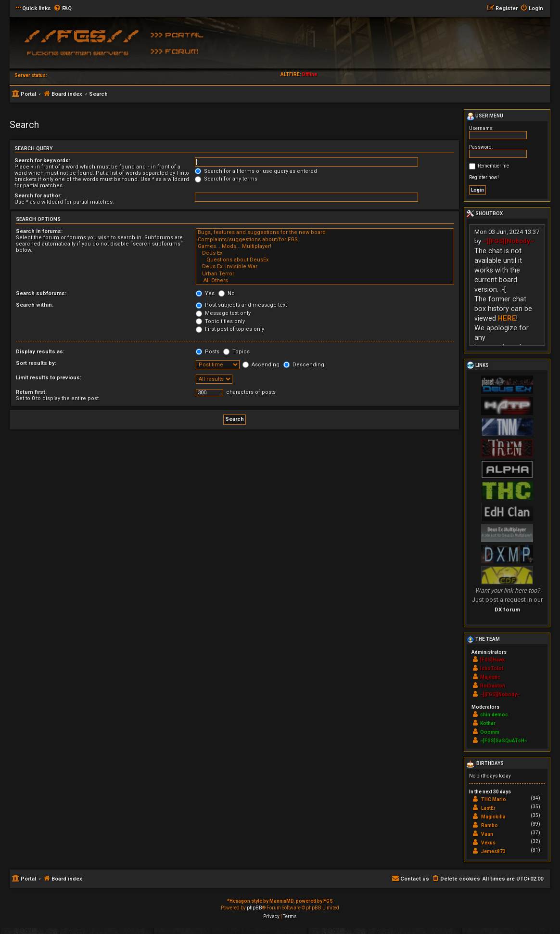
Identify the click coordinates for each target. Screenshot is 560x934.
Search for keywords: (42, 161)
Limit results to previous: (49, 378)
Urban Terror (325, 274)
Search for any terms (226, 179)
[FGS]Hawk (493, 660)
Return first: (31, 392)
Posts (208, 352)
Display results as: (40, 352)
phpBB (255, 908)
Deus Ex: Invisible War (325, 267)
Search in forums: (39, 231)
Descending (304, 365)
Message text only (223, 313)
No (227, 293)
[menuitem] (63, 9)
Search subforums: (41, 293)
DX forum (507, 610)
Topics (236, 352)
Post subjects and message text (241, 305)
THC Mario (494, 799)
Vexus (488, 843)
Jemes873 (493, 851)
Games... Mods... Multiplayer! (325, 246)
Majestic (490, 677)
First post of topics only (230, 329)
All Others (325, 281)
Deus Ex (325, 253)
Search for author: (38, 196)
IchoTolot (492, 668)
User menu (485, 117)
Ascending (261, 365)
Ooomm (490, 732)
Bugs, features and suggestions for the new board (325, 233)
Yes (205, 293)
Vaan (487, 834)
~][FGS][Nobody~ (509, 241)
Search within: (35, 305)
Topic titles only (220, 321)
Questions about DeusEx (325, 260)
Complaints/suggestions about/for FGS (325, 240)
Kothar (488, 723)
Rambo (490, 825)
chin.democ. (495, 715)
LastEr (488, 808)
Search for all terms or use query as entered (256, 171)
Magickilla (493, 817)
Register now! (484, 177)
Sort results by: (36, 363)
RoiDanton (493, 686)
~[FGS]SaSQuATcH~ (504, 741)
